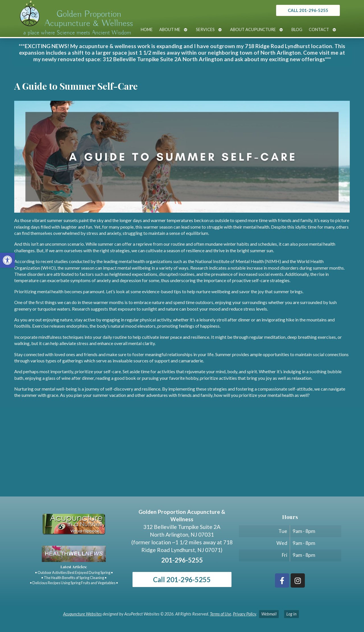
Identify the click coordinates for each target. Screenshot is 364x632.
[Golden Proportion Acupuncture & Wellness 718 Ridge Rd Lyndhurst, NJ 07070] (182, 454)
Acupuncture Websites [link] (82, 614)
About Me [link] (170, 29)
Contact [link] (319, 29)
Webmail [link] (269, 614)
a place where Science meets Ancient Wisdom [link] (77, 33)
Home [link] (147, 29)
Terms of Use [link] (221, 614)
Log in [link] (291, 614)
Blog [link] (297, 29)
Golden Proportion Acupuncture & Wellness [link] (89, 19)
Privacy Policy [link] (244, 614)
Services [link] (205, 29)
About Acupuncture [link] (253, 29)
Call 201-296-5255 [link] (182, 579)
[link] (7, 260)
